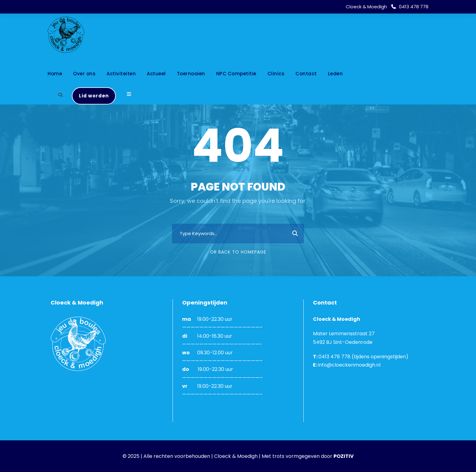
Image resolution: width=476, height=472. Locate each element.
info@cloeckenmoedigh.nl (349, 365)
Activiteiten (121, 74)
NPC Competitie (236, 74)
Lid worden (94, 96)
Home (55, 74)
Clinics (276, 74)
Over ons (84, 74)
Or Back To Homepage (238, 252)
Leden (336, 74)
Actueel (156, 74)
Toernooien (191, 74)
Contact (306, 74)
